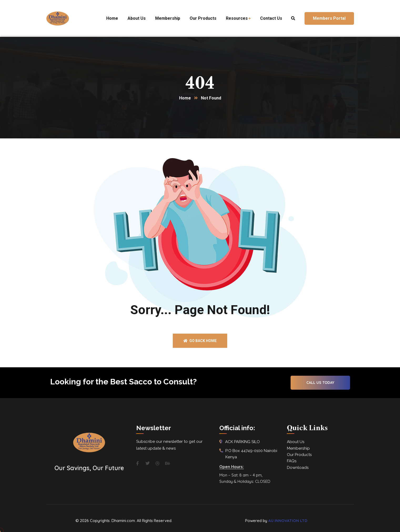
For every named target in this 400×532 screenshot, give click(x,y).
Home (185, 98)
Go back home (200, 341)
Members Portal (329, 18)
